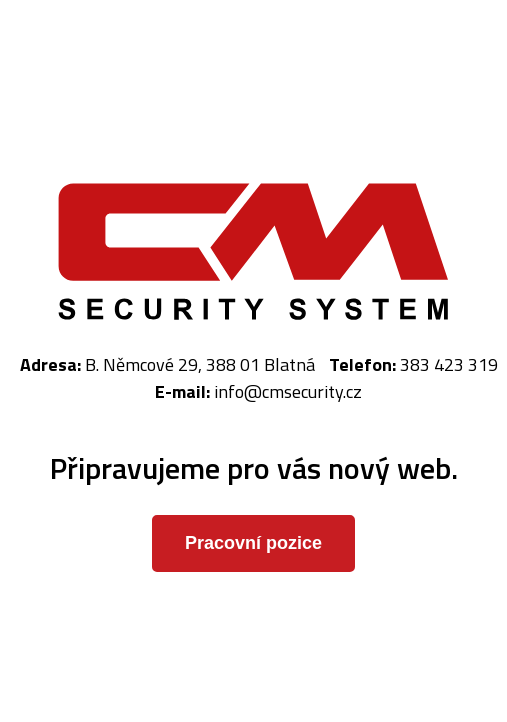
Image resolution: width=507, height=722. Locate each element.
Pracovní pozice (253, 543)
